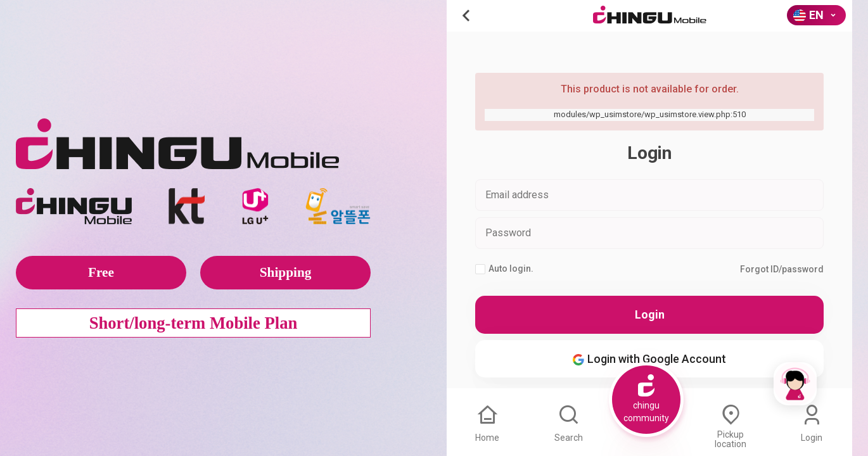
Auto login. (504, 269)
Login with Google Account (649, 359)
